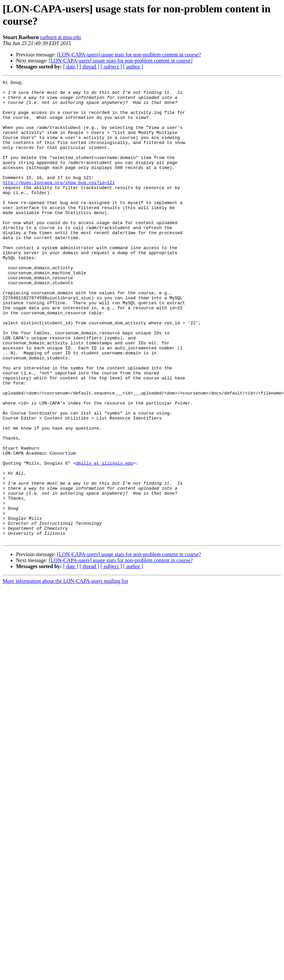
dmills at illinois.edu (104, 540)
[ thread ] (89, 67)
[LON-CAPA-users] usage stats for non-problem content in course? (129, 55)
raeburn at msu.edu (60, 37)
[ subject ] (111, 67)
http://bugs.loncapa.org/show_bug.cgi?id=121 (59, 203)
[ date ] (71, 67)
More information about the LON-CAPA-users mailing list (65, 673)
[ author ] (133, 67)
